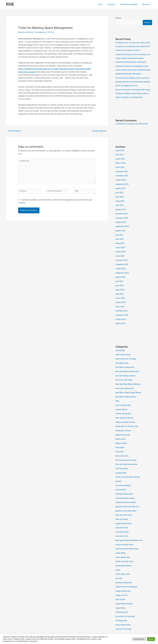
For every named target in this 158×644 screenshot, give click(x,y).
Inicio (105, 4)
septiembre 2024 (122, 223)
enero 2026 (120, 165)
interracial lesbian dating (125, 488)
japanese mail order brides (126, 500)
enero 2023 (120, 301)
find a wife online (122, 447)
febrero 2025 (121, 206)
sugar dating (121, 595)
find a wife (120, 443)
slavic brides (121, 587)
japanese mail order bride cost (128, 496)
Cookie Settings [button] (139, 639)
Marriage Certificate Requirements (129, 529)
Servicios (146, 4)
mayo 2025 (120, 198)
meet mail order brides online (127, 537)
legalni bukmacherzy (124, 513)
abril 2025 (120, 202)
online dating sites (123, 546)
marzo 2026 (120, 157)
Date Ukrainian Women (125, 410)
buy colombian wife (123, 398)
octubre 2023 (121, 264)
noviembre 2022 (122, 309)
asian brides (120, 344)
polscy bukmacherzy (124, 554)
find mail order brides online (127, 455)
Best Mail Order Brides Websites (129, 377)
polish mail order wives (125, 550)
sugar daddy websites (124, 591)
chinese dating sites (124, 406)
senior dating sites (123, 562)
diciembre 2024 (122, 211)
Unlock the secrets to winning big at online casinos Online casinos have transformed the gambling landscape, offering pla (134, 69)
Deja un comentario (26, 32)
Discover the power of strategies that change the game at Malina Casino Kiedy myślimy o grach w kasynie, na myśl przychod (134, 92)
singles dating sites (123, 579)
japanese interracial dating (126, 492)
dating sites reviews (124, 422)
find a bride (120, 439)
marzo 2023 (120, 293)
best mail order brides (124, 373)
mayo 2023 (120, 285)
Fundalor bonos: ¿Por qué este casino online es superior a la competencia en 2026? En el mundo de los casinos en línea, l (133, 46)
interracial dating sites (124, 484)
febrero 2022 (121, 317)
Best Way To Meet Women (126, 389)
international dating (123, 476)
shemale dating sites (124, 570)
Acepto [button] (151, 639)
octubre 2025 (121, 178)
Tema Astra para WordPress (101, 633)
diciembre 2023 (122, 256)
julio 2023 (119, 276)
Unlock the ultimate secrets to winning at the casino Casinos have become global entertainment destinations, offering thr (134, 58)
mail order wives (122, 525)
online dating (121, 542)
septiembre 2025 (122, 182)
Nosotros (114, 4)
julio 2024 (119, 231)
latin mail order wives (124, 505)
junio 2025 (120, 194)
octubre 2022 (121, 313)
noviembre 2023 (122, 260)
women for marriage (124, 615)
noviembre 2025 (122, 173)
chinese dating (121, 402)
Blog (117, 394)
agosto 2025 (121, 186)
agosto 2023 (121, 272)
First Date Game (122, 459)
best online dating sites (125, 381)
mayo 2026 (120, 149)
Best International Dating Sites (128, 365)
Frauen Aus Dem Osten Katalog (128, 467)
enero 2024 (120, 252)
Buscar (118, 18)
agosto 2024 (121, 227)
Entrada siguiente (100, 131)
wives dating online (123, 611)
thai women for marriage (125, 603)
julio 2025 (119, 190)
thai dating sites (122, 599)
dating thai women (123, 426)
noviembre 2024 (122, 215)
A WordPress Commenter (126, 122)
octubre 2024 (121, 219)
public (118, 558)
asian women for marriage (126, 352)
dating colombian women (126, 414)
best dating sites (122, 356)
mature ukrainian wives (125, 533)
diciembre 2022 (122, 305)
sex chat (119, 566)
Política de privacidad (130, 4)
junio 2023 (120, 280)
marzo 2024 (120, 243)
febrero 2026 (121, 161)
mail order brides (122, 521)
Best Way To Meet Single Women (129, 385)
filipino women (121, 435)
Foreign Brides (121, 463)
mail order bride (122, 517)
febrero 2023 (121, 297)
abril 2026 (120, 153)
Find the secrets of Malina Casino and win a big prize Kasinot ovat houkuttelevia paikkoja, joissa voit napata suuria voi (134, 81)
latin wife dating (122, 509)
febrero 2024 (121, 248)
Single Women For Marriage (127, 574)
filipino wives (121, 431)
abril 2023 (120, 289)
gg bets (119, 472)
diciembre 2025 (122, 169)
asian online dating (123, 348)
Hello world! (144, 122)
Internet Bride (121, 480)
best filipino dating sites (125, 361)
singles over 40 (122, 583)
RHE (10, 4)
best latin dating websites (126, 369)
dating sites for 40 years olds (127, 418)
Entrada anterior (14, 131)
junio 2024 (120, 235)
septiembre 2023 (122, 268)
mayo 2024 (120, 239)
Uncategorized (41, 32)
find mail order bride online (126, 451)
